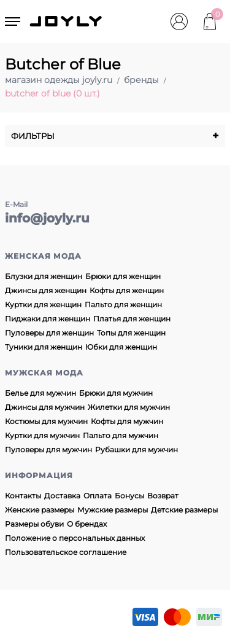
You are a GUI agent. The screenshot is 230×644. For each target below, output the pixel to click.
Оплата (98, 496)
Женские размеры (40, 510)
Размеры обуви (34, 524)
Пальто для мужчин (121, 435)
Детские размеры (184, 510)
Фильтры (115, 136)
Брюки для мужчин (116, 393)
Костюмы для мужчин (46, 421)
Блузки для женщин (44, 276)
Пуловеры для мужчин (48, 450)
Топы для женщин (131, 333)
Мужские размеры (113, 510)
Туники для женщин (44, 347)
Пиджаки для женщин (48, 319)
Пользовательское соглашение (66, 552)
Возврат (163, 496)
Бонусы (129, 496)
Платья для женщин (132, 319)
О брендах (87, 524)
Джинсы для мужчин (45, 407)
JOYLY (67, 22)
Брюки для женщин (123, 276)
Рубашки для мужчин (136, 450)
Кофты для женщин (127, 290)
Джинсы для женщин (46, 290)
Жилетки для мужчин (129, 407)
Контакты (23, 496)
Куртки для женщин (43, 304)
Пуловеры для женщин (49, 333)
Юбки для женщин (121, 347)
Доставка (62, 496)
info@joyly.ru (47, 218)
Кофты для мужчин (127, 421)
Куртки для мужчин (42, 435)
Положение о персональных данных (75, 538)
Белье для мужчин (40, 393)
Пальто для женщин (123, 304)
